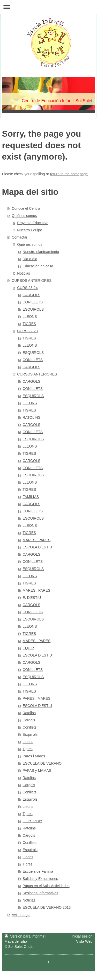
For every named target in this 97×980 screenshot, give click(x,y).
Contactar (20, 237)
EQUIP (28, 648)
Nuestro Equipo (30, 230)
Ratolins (29, 713)
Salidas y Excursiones (40, 879)
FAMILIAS (31, 497)
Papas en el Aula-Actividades (46, 886)
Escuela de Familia (38, 871)
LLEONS (30, 317)
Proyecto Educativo (33, 223)
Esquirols (30, 734)
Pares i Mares (34, 756)
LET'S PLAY (32, 821)
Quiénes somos (24, 216)
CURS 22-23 (27, 331)
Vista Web (84, 941)
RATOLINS (31, 417)
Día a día (30, 259)
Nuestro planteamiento (41, 252)
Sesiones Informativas (40, 893)
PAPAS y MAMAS (37, 771)
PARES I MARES (36, 698)
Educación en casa (38, 266)
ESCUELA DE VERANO (42, 763)
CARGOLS (31, 295)
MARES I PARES (36, 540)
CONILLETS (33, 302)
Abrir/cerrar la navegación (48, 7)
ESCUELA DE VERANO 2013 (47, 907)
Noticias (24, 273)
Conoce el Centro (26, 208)
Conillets (29, 727)
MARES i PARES (36, 590)
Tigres (27, 749)
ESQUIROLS (33, 309)
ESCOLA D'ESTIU (37, 547)
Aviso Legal (21, 915)
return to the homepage (69, 174)
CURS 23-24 (27, 288)
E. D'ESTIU (32, 598)
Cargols (29, 720)
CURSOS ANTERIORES (32, 281)
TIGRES (29, 324)
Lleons (28, 742)
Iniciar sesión (82, 936)
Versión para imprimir (25, 936)
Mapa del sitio (16, 941)
